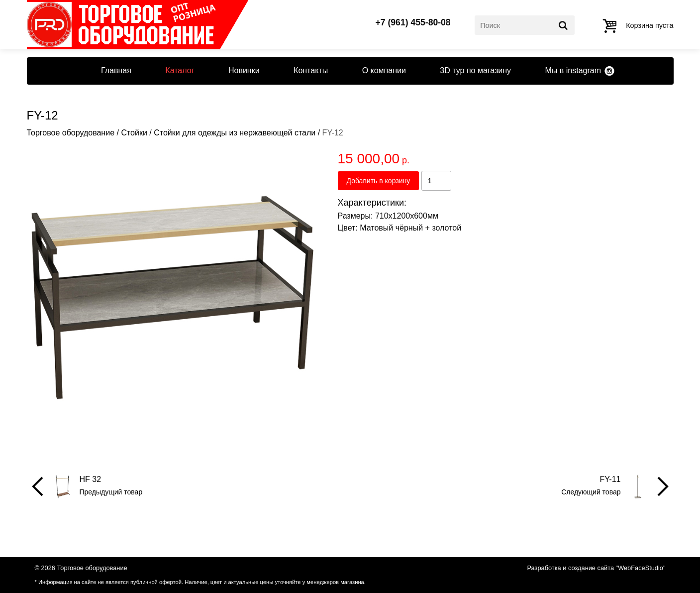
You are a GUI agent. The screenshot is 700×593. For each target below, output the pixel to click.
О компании (384, 70)
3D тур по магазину (475, 70)
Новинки (244, 70)
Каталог (180, 70)
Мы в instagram (573, 70)
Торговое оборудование (71, 133)
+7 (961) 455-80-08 (413, 23)
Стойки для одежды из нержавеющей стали (235, 133)
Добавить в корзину (379, 181)
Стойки (134, 133)
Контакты (311, 70)
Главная (116, 70)
